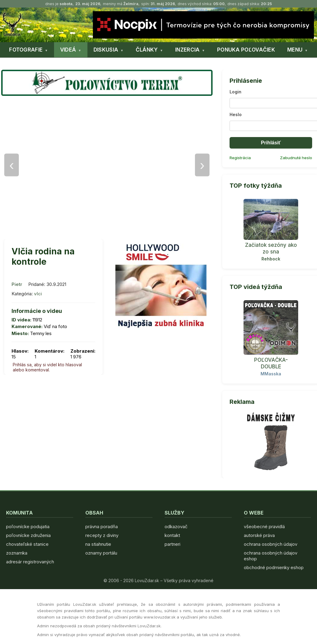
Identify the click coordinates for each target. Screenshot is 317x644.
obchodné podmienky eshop (274, 567)
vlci (38, 294)
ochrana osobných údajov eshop (271, 556)
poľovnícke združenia (28, 535)
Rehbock (271, 259)
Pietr (17, 284)
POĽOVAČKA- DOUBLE (271, 363)
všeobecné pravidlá (264, 527)
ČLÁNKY (147, 50)
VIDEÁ (68, 50)
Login (235, 92)
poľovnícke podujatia (28, 527)
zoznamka (17, 553)
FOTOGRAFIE (26, 50)
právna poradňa (102, 527)
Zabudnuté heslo (296, 158)
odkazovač (176, 527)
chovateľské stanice (27, 544)
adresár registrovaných (30, 562)
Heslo (236, 114)
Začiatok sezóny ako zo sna (271, 248)
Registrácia (240, 158)
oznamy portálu (101, 553)
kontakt (172, 535)
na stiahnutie (98, 544)
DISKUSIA (106, 50)
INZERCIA (187, 50)
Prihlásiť (271, 143)
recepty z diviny (102, 535)
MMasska (271, 374)
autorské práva (259, 535)
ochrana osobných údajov (271, 544)
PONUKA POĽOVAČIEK (246, 50)
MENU (295, 50)
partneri (172, 544)
